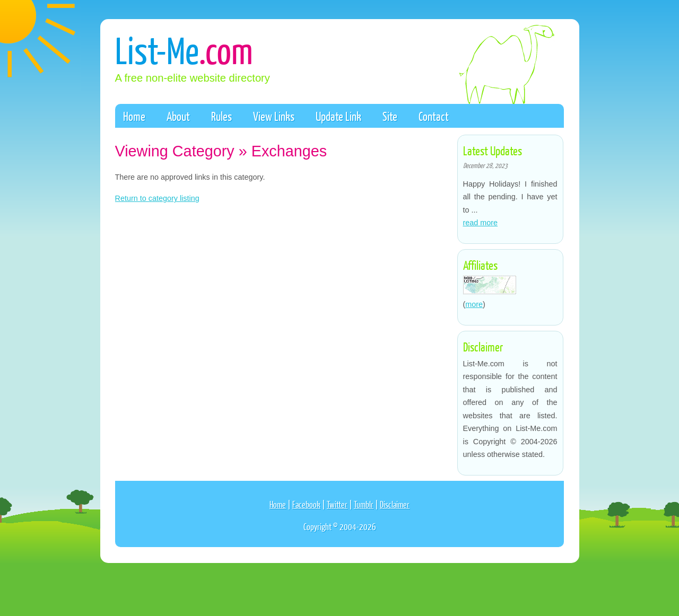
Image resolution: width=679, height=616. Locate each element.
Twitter (337, 504)
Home (134, 116)
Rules (221, 116)
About (178, 116)
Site (390, 116)
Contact (434, 116)
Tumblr (364, 504)
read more (481, 223)
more (474, 304)
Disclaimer (395, 504)
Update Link (338, 116)
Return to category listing (157, 198)
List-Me (184, 50)
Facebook (306, 504)
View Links (274, 116)
